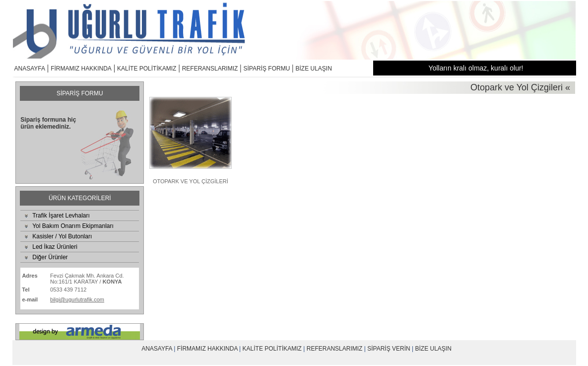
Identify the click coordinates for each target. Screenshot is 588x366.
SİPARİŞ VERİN (389, 349)
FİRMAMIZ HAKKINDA (81, 69)
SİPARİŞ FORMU (267, 69)
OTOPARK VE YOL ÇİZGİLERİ (191, 181)
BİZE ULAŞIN (314, 69)
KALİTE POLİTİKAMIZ (147, 69)
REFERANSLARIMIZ (210, 69)
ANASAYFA (30, 69)
